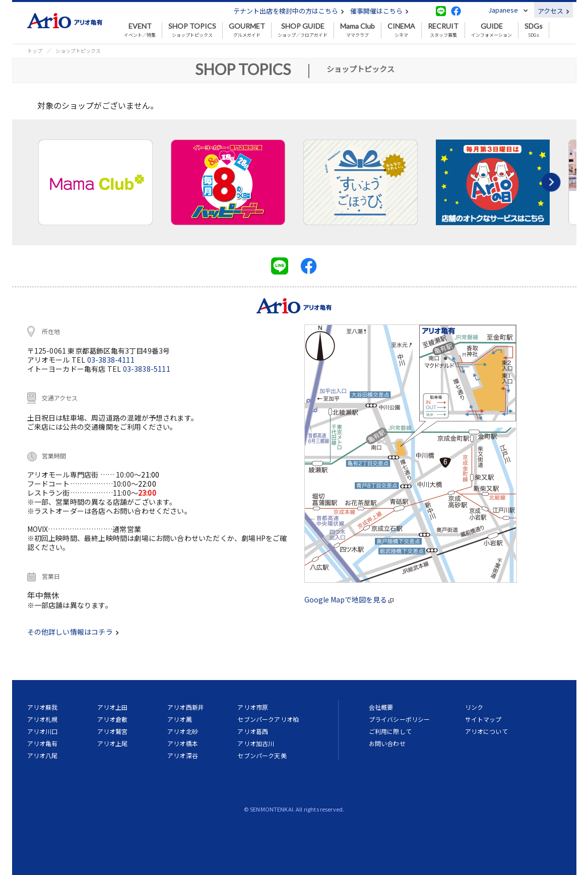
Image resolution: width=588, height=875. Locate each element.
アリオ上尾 (113, 743)
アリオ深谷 (183, 755)
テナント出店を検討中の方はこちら (289, 11)
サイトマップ (483, 719)
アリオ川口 (43, 731)
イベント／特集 (140, 30)
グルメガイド (247, 30)
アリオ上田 (113, 707)
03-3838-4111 (111, 360)
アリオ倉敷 (113, 719)
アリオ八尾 (43, 755)
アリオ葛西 (253, 731)
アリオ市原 (253, 707)
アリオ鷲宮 (113, 731)
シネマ (401, 30)
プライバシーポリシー (400, 719)
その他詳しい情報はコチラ (73, 632)
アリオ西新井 (186, 707)
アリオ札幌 (43, 719)
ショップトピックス (192, 30)
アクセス (553, 11)
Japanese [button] (503, 10)
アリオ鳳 (180, 719)
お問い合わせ (387, 743)
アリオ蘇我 (43, 707)
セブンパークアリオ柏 (268, 719)
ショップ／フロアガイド (303, 30)
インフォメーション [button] (492, 30)
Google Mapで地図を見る (349, 599)
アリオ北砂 (183, 731)
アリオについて (486, 731)
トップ (35, 51)
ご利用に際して (390, 731)
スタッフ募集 (443, 30)
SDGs (534, 30)
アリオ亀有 (43, 743)
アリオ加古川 (256, 743)
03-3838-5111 (147, 369)
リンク (474, 707)
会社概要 (381, 707)
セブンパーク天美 (262, 755)
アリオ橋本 (183, 743)
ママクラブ (357, 30)
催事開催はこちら (379, 11)
